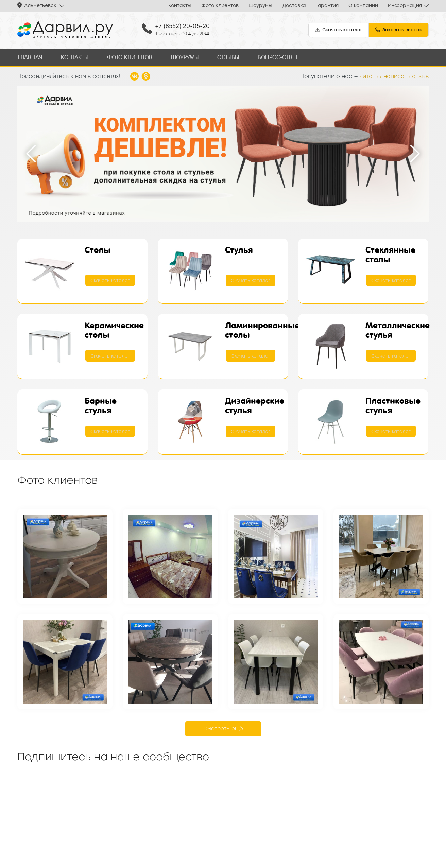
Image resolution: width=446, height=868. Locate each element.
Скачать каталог (110, 280)
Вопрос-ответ (274, 57)
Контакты (180, 6)
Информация (405, 6)
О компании (363, 6)
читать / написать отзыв (394, 75)
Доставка (294, 6)
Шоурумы (260, 6)
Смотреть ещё (223, 728)
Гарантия (327, 6)
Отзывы (225, 57)
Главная (30, 57)
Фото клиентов (220, 6)
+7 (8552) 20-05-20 (182, 26)
